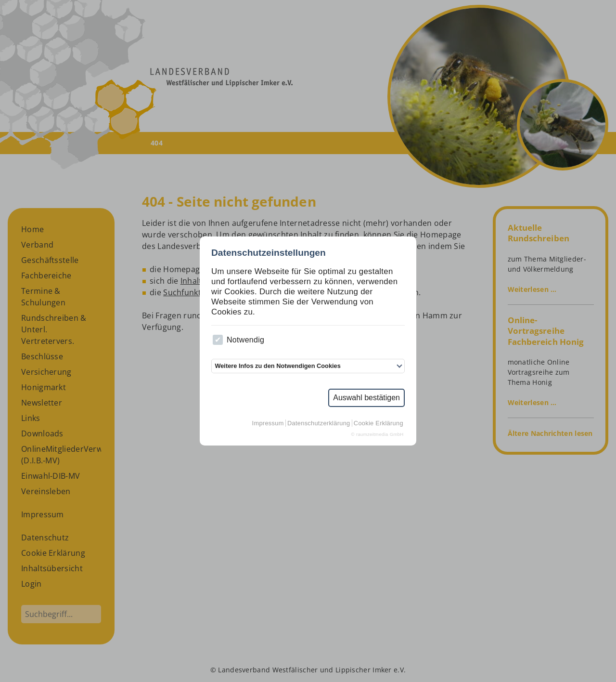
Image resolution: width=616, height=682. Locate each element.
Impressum (268, 423)
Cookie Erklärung (379, 423)
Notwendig (238, 340)
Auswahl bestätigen (366, 398)
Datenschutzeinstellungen (269, 253)
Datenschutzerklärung (319, 423)
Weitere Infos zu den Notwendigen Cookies (277, 366)
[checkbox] (218, 340)
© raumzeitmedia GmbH (378, 434)
